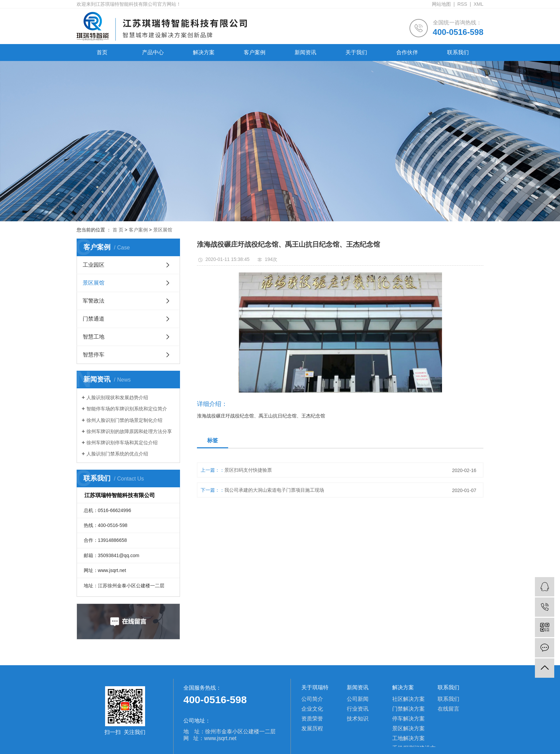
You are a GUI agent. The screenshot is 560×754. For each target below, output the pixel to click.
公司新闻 (358, 699)
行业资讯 (358, 709)
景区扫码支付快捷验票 (248, 470)
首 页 (118, 230)
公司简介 (312, 699)
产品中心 (153, 52)
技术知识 (358, 719)
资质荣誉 (312, 719)
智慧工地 (94, 337)
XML (478, 4)
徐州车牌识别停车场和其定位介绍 (122, 443)
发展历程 (312, 728)
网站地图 (441, 4)
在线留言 (448, 709)
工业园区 (94, 265)
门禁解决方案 (408, 709)
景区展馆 (163, 230)
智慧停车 (94, 355)
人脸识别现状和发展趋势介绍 (117, 398)
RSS (462, 4)
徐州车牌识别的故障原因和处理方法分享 (129, 431)
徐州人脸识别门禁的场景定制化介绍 (124, 420)
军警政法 (94, 301)
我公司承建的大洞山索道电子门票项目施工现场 (274, 490)
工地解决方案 (408, 738)
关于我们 (356, 52)
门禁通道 (94, 319)
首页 (102, 52)
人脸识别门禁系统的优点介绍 (117, 454)
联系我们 (458, 52)
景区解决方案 (408, 728)
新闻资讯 (305, 52)
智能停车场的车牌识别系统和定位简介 (127, 409)
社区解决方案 (408, 699)
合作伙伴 (407, 52)
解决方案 (204, 52)
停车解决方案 (408, 719)
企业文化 (312, 709)
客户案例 (255, 52)
